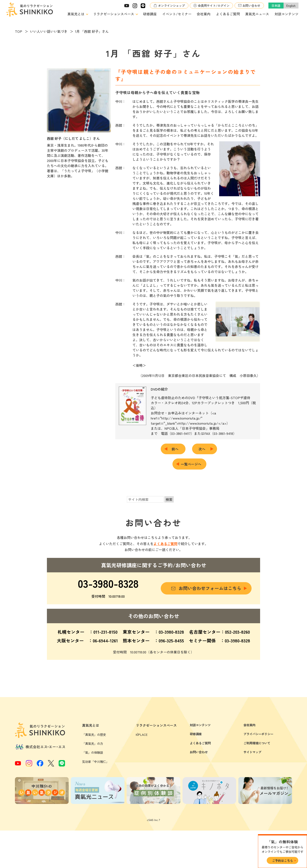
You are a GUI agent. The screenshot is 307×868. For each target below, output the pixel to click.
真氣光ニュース (257, 14)
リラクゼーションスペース (114, 14)
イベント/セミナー (177, 14)
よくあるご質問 (228, 14)
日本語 (276, 5)
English (291, 5)
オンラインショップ (171, 5)
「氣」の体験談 (93, 790)
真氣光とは (76, 14)
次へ (204, 449)
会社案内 (204, 14)
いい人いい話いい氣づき (49, 31)
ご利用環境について (257, 780)
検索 (169, 499)
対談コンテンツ (287, 14)
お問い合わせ (251, 5)
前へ (177, 449)
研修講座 (150, 14)
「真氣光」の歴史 (94, 772)
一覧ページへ (191, 464)
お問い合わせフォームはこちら (210, 588)
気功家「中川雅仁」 (96, 799)
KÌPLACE (142, 772)
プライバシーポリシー (258, 771)
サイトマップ (252, 789)
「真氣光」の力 (93, 781)
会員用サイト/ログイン (214, 5)
